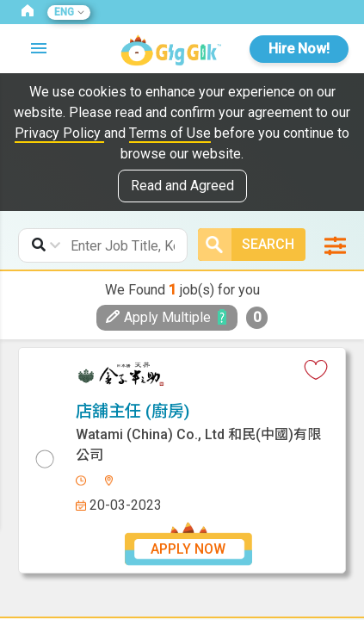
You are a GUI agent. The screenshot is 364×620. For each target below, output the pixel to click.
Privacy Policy (59, 133)
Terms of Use (170, 133)
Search (250, 245)
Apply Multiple (158, 317)
